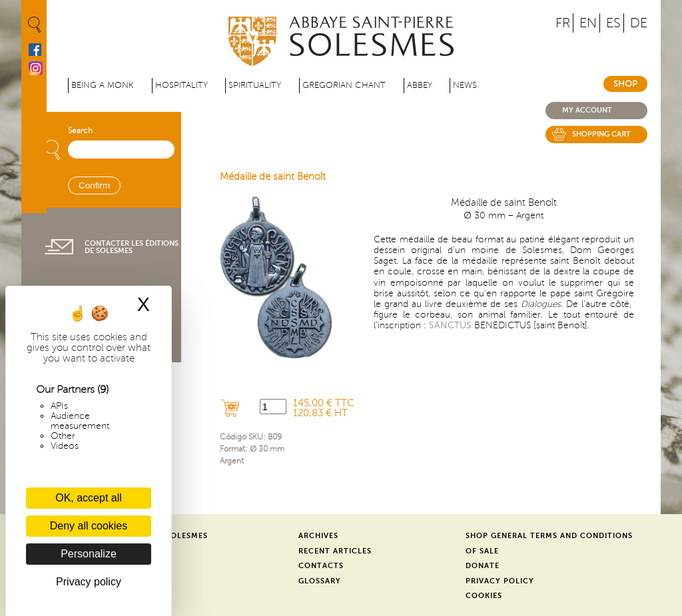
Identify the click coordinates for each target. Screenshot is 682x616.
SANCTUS (450, 325)
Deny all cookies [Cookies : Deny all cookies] (89, 526)
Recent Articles (335, 551)
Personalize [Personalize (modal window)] (89, 554)
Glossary (320, 581)
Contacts (321, 566)
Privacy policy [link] (89, 582)
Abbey (420, 85)
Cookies (484, 596)
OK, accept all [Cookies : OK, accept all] (89, 498)
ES (613, 23)
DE (639, 23)
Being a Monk (103, 85)
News (465, 85)
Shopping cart (601, 134)
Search (80, 131)
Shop (625, 84)
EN (588, 23)
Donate (483, 566)
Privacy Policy (500, 581)
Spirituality (255, 85)
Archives (318, 536)
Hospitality (181, 85)
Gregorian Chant (344, 85)
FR (563, 23)
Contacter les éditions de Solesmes (132, 247)
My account (587, 110)
